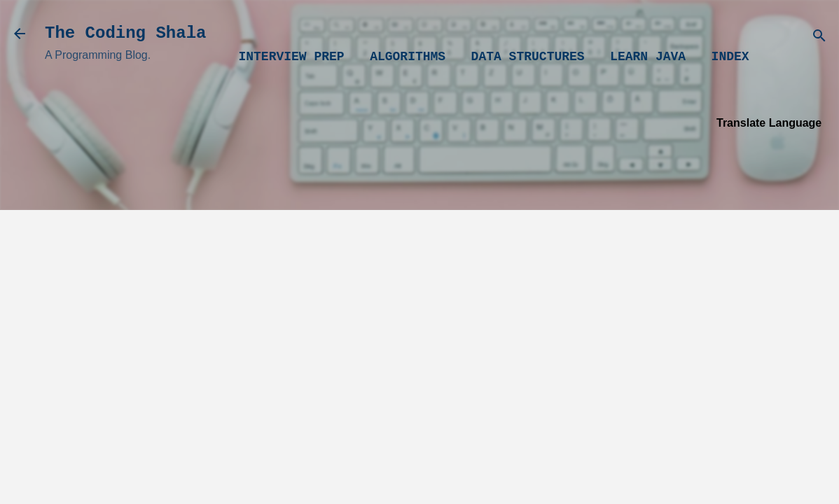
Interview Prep (291, 57)
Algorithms (408, 57)
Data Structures (528, 57)
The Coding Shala (125, 33)
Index (730, 57)
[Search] (819, 38)
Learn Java (648, 57)
